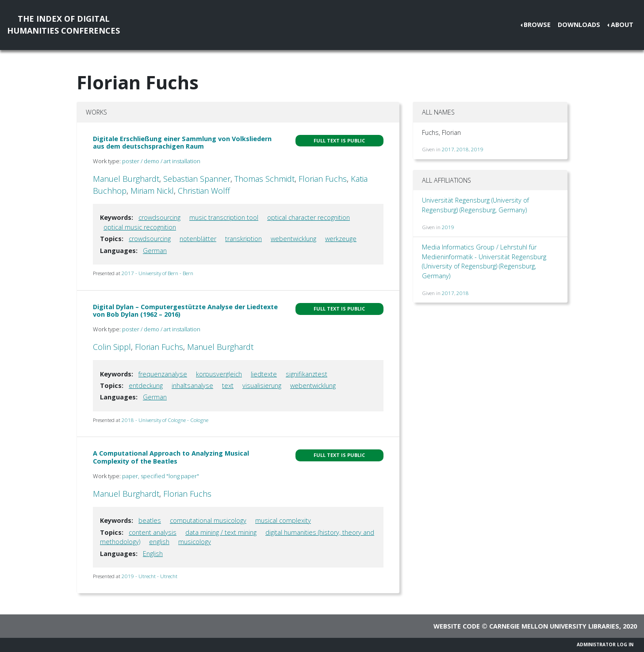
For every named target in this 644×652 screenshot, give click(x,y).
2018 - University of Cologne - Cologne (165, 420)
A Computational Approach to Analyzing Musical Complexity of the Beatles (171, 457)
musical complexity (283, 520)
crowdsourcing (159, 217)
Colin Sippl (112, 347)
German (155, 251)
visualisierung (262, 385)
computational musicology (208, 520)
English (153, 554)
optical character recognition (309, 217)
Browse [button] (537, 25)
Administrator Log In (605, 644)
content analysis (153, 532)
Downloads (579, 25)
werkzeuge (341, 239)
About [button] (622, 25)
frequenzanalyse (163, 374)
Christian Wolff (204, 191)
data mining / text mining (221, 532)
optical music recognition (140, 227)
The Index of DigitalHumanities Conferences (63, 25)
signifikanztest (307, 374)
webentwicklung (293, 239)
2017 (448, 149)
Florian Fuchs (323, 179)
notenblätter (198, 239)
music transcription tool (224, 217)
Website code (457, 626)
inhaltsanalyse (192, 385)
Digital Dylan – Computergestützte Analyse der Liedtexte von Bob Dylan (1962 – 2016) (185, 311)
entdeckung (146, 385)
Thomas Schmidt (264, 179)
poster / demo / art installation (161, 161)
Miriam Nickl (152, 191)
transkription (243, 239)
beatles (150, 520)
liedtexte (264, 374)
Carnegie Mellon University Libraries (554, 626)
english (159, 542)
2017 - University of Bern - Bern (157, 273)
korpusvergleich (219, 374)
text (228, 385)
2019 (477, 149)
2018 (463, 149)
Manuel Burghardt (126, 179)
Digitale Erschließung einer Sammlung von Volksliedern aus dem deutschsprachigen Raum (182, 142)
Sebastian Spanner (197, 179)
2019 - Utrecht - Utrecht (149, 576)
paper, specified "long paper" (161, 476)
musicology (195, 542)
